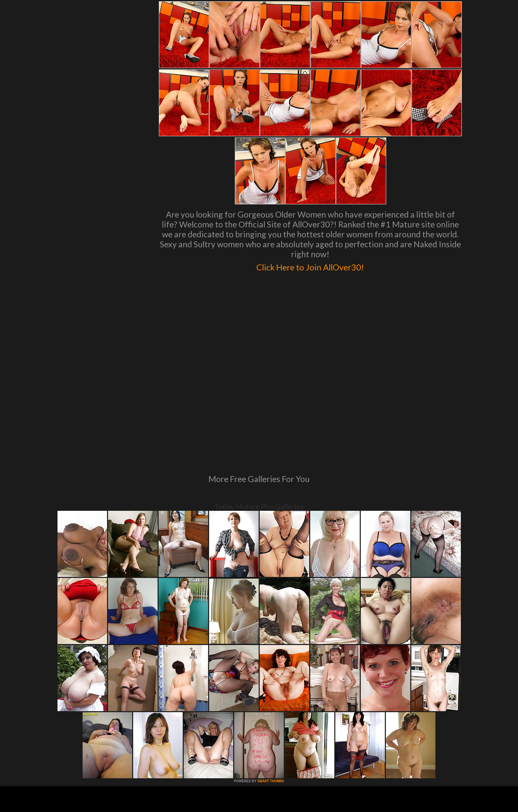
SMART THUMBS (271, 691)
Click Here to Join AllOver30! (310, 266)
